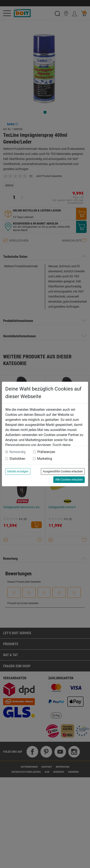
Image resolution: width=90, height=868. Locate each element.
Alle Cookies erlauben (69, 480)
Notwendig (17, 452)
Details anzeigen (18, 471)
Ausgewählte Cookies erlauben (63, 471)
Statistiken (17, 459)
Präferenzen (46, 452)
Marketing (45, 459)
